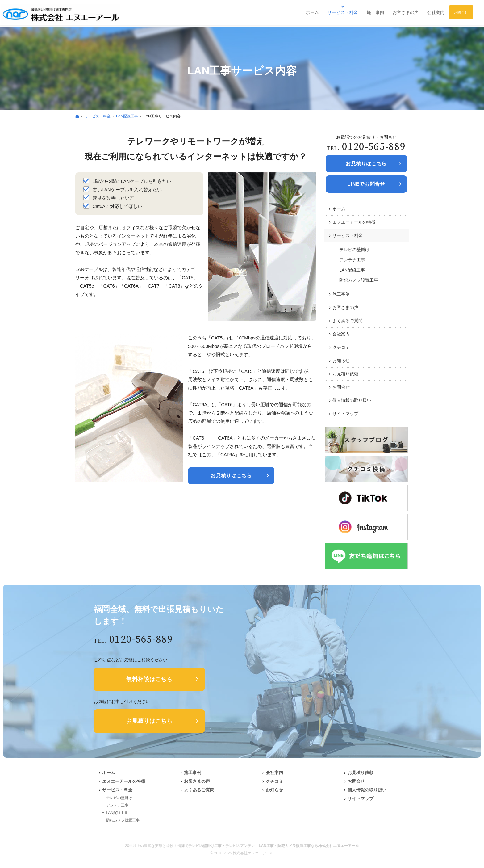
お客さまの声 (345, 307)
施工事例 (341, 294)
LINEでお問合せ (366, 184)
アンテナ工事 (352, 260)
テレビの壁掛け (354, 250)
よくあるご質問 (348, 321)
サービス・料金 (348, 235)
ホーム (339, 209)
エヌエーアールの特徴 (354, 222)
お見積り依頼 (345, 374)
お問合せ (341, 387)
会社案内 (341, 334)
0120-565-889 (374, 147)
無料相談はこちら (149, 679)
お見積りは (366, 164)
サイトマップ (345, 414)
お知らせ (341, 360)
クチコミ (341, 347)
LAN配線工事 (352, 270)
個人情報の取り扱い (352, 400)
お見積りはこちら (231, 476)
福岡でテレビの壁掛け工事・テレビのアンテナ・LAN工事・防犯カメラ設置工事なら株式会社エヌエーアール (268, 846)
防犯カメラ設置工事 (359, 280)
